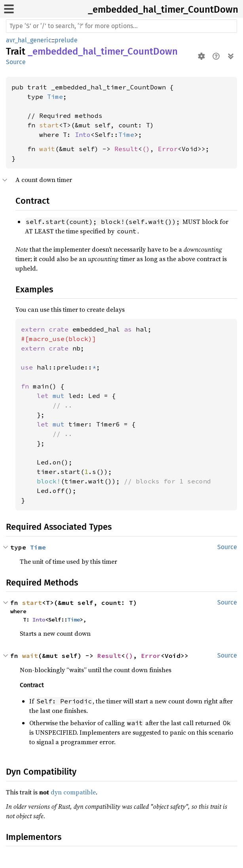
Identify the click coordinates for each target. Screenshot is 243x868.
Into (83, 135)
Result (126, 149)
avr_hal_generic (29, 40)
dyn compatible (73, 792)
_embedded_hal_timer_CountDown (163, 9)
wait (47, 149)
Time (55, 97)
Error (168, 149)
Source (16, 62)
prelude (66, 40)
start (49, 125)
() (146, 149)
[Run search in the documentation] (121, 26)
